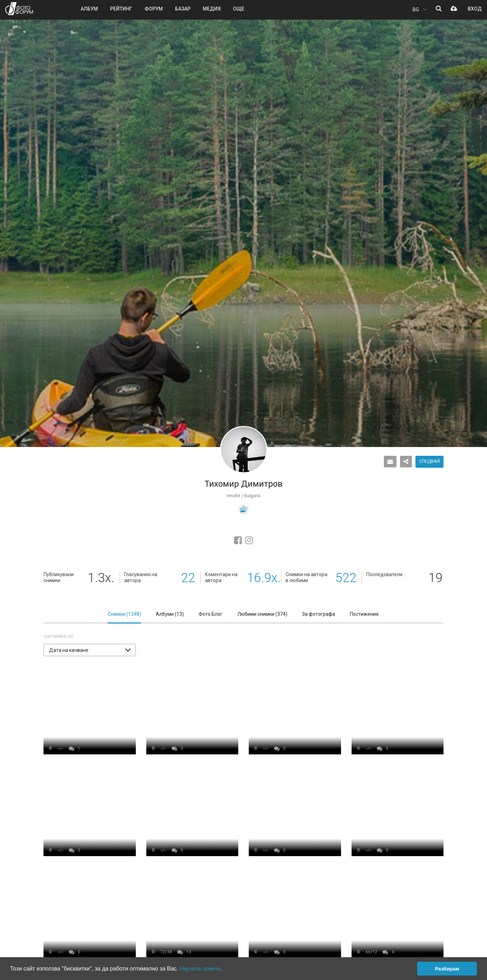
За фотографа (319, 614)
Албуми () (170, 614)
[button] (90, 650)
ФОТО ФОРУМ (19, 9)
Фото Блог (211, 614)
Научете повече (200, 969)
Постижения (364, 614)
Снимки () (124, 614)
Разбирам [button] (447, 969)
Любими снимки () (262, 614)
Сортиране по (58, 637)
